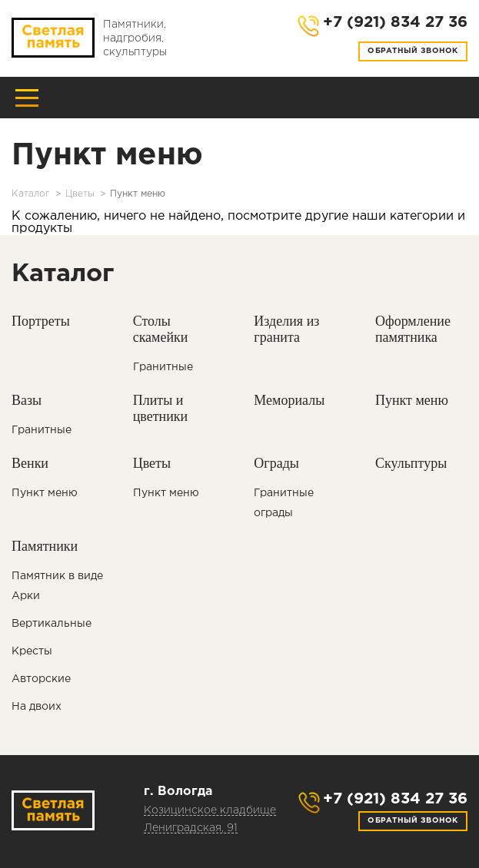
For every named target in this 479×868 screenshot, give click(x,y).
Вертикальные (52, 624)
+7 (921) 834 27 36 (395, 799)
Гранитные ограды (284, 503)
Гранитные (163, 367)
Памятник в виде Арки (57, 586)
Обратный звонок (413, 51)
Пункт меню (45, 493)
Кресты (32, 651)
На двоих (37, 707)
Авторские (41, 679)
